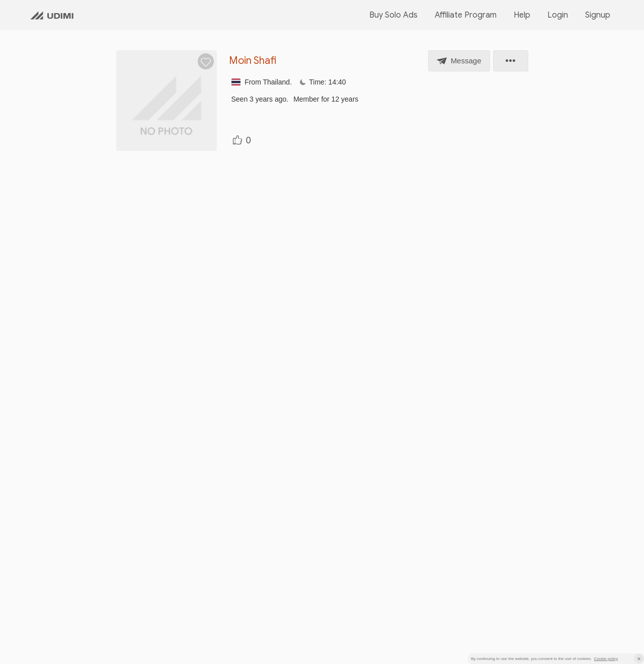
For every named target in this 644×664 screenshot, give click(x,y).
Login (558, 15)
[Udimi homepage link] (52, 15)
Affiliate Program (466, 15)
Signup (598, 15)
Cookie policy (606, 659)
